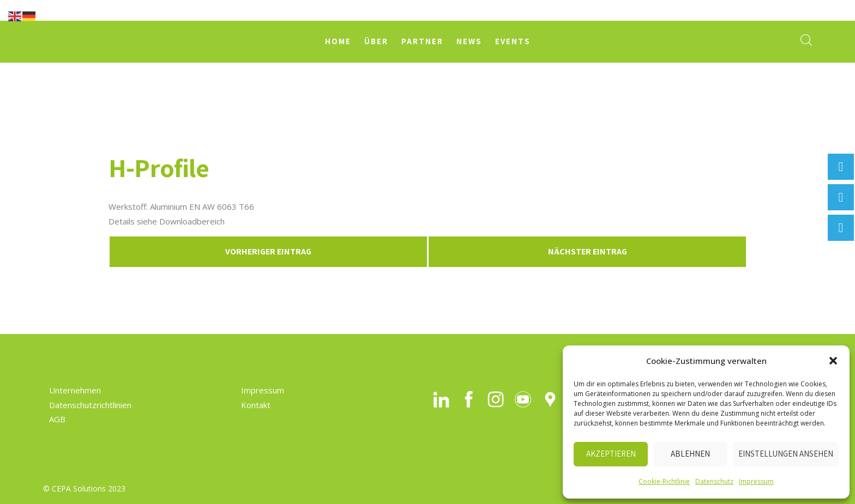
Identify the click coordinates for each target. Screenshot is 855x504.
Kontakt (256, 405)
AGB (57, 419)
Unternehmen (75, 390)
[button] (833, 361)
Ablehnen (690, 454)
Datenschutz (714, 481)
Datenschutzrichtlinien (90, 405)
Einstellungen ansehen (786, 454)
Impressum (756, 481)
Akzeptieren (611, 454)
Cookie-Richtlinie (664, 481)
